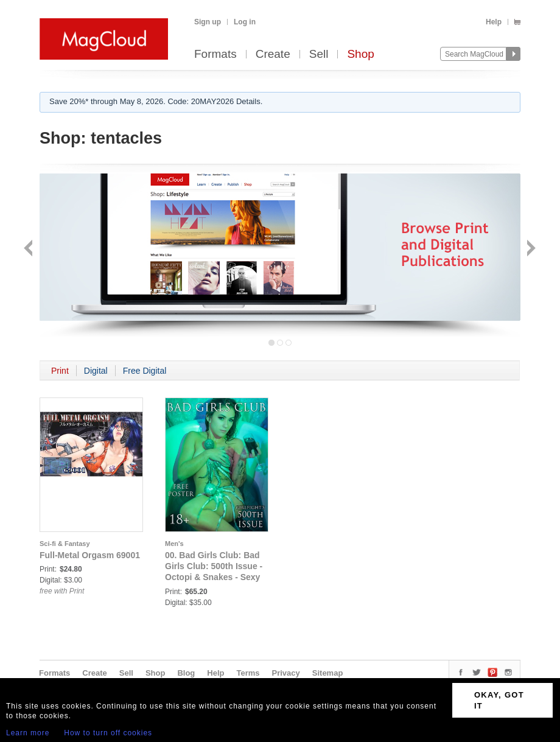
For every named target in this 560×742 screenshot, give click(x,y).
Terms (248, 673)
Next (530, 249)
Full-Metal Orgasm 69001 (90, 555)
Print (60, 371)
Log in (245, 22)
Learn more (28, 733)
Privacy (286, 673)
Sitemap (328, 673)
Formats (215, 54)
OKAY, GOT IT (499, 700)
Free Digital (145, 371)
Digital (96, 371)
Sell (319, 54)
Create (273, 54)
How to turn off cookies (108, 733)
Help (494, 22)
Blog (186, 673)
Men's (174, 544)
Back (30, 249)
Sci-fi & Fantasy (65, 544)
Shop (360, 54)
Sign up (208, 22)
